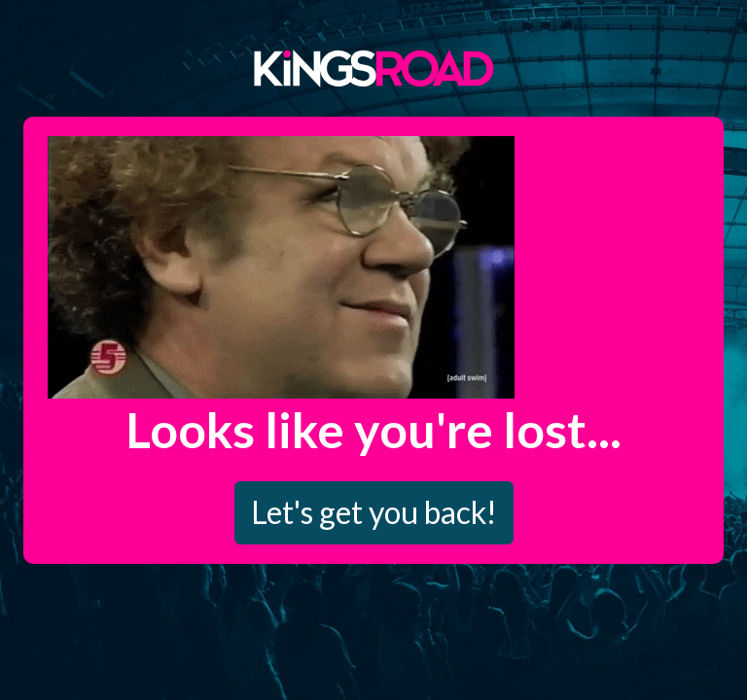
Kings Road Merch (373, 67)
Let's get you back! (374, 512)
